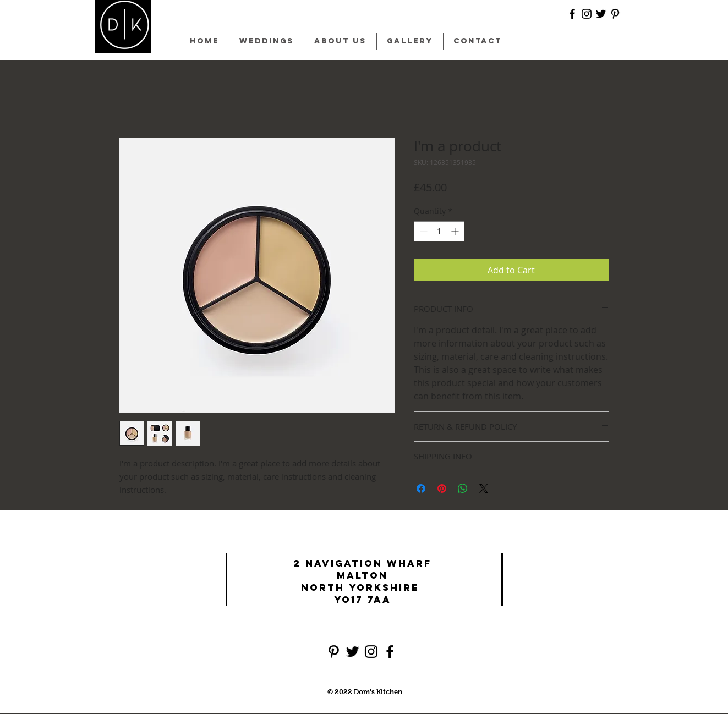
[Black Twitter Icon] (601, 14)
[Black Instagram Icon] (587, 14)
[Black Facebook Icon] (572, 14)
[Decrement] (422, 231)
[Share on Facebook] (421, 488)
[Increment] (456, 231)
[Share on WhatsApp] (463, 488)
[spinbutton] (439, 231)
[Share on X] (484, 488)
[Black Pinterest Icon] (615, 14)
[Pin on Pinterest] (442, 488)
